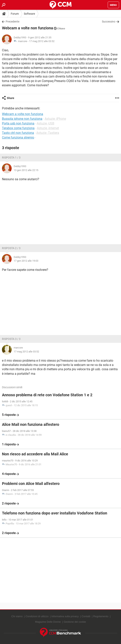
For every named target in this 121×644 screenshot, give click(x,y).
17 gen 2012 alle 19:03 (26, 261)
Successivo (109, 22)
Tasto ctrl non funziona (18, 133)
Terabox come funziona (18, 128)
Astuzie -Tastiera (48, 133)
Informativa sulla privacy (65, 616)
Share (11, 98)
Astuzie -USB (45, 123)
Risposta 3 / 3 (11, 339)
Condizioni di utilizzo (37, 616)
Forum (15, 14)
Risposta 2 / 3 (11, 248)
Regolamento (101, 616)
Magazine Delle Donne (48, 622)
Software (29, 14)
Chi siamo (17, 616)
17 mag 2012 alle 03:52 (42, 41)
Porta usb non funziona (18, 123)
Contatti (86, 616)
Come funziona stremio (18, 137)
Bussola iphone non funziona (22, 119)
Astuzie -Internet (48, 128)
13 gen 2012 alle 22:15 (26, 170)
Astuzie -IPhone (55, 119)
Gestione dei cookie (75, 622)
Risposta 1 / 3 (11, 158)
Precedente (12, 22)
